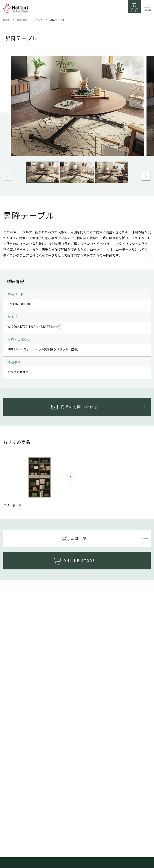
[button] (146, 176)
